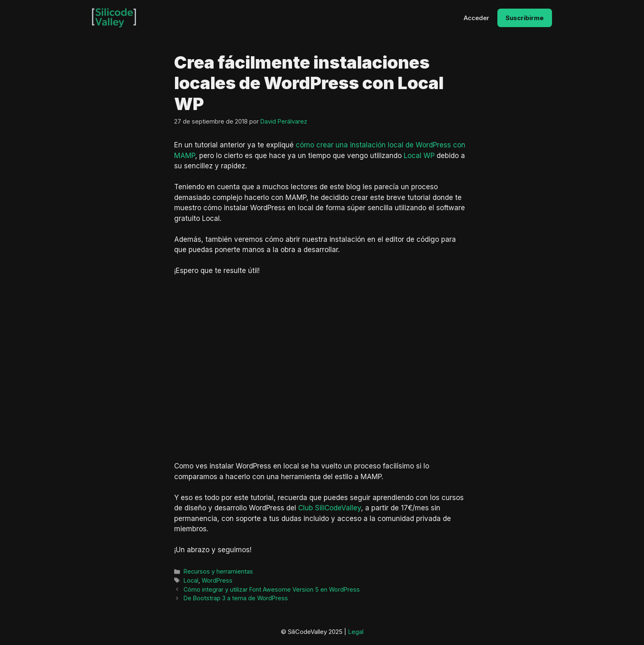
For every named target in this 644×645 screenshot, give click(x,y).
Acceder (476, 18)
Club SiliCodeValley (330, 508)
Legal (356, 632)
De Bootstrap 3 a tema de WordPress (236, 598)
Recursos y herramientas (218, 571)
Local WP (419, 156)
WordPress (217, 580)
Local (191, 580)
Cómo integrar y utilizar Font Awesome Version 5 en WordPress (272, 589)
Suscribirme (525, 18)
